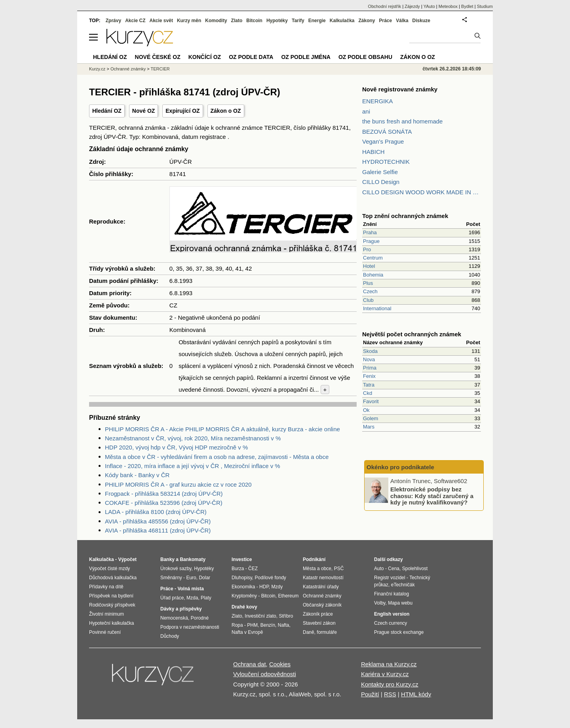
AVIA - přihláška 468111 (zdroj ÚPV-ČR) (158, 530)
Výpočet (127, 559)
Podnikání (314, 559)
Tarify (298, 21)
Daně (309, 632)
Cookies (280, 664)
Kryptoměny (244, 596)
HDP (264, 587)
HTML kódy (416, 694)
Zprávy (113, 21)
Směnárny (171, 578)
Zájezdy (412, 6)
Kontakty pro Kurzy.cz (390, 684)
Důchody (170, 636)
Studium (485, 6)
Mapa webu (400, 603)
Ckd (368, 393)
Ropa (237, 625)
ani (366, 111)
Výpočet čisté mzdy (109, 569)
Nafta (284, 625)
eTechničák (403, 585)
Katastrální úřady (321, 587)
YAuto (429, 6)
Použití (370, 694)
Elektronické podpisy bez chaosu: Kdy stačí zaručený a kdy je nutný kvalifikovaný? (432, 496)
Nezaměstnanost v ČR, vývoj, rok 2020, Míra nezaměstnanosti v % (193, 438)
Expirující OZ (182, 111)
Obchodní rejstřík (385, 6)
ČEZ (253, 569)
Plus (368, 283)
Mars (369, 427)
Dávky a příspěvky (181, 609)
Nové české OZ (158, 57)
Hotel (369, 266)
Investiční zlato (260, 616)
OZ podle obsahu (365, 57)
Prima (370, 368)
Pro (367, 249)
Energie (317, 21)
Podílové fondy (270, 578)
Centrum (373, 258)
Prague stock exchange (399, 632)
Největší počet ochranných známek (412, 334)
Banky (167, 559)
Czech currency (390, 623)
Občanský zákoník (322, 605)
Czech (370, 291)
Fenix (369, 376)
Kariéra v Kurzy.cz (385, 674)
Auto (379, 569)
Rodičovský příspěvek (112, 605)
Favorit (371, 401)
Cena (394, 569)
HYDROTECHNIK (386, 162)
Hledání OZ (107, 111)
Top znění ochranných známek (405, 216)
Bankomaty (193, 559)
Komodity (216, 21)
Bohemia (373, 275)
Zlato (237, 21)
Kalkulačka (342, 21)
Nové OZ (144, 111)
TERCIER (160, 69)
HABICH (373, 152)
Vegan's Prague (383, 141)
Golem (370, 418)
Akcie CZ (135, 21)
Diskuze (421, 21)
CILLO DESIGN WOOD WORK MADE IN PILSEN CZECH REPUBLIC (422, 192)
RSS (390, 694)
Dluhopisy (242, 578)
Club (368, 300)
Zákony (367, 21)
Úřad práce (172, 598)
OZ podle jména (306, 57)
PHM (252, 625)
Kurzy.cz (97, 69)
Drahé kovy (244, 607)
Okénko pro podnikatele (400, 467)
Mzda (192, 598)
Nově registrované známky (400, 89)
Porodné (200, 618)
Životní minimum (106, 614)
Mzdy (277, 587)
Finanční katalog (391, 594)
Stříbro (286, 616)
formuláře (327, 632)
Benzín (268, 625)
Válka (402, 21)
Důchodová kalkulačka (113, 578)
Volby (380, 603)
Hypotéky (277, 21)
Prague (371, 241)
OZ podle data (251, 57)
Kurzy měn (189, 21)
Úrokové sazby (176, 569)
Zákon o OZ (226, 111)
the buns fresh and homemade (402, 121)
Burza (238, 569)
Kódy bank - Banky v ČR (137, 475)
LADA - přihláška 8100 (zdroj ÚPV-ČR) (156, 512)
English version (392, 614)
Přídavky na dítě (106, 587)
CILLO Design (381, 182)
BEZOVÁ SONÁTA (387, 132)
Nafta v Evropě (247, 632)
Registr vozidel (390, 578)
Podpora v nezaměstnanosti (190, 627)
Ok (366, 410)
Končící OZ (205, 57)
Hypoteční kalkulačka (111, 623)
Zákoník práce (318, 614)
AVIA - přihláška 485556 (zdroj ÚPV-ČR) (158, 521)
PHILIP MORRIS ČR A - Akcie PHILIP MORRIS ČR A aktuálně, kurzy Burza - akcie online (222, 429)
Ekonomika (243, 587)
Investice (242, 559)
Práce (386, 21)
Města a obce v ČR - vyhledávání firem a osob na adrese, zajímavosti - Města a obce (217, 457)
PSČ (339, 569)
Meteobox (448, 6)
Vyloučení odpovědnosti (265, 674)
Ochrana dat (250, 664)
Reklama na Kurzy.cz (389, 664)
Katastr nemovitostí (323, 578)
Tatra (369, 385)
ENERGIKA (378, 101)
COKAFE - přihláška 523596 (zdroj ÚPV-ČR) (164, 503)
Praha (370, 232)
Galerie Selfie (380, 172)
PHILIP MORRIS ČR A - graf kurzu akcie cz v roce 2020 (178, 484)
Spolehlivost (415, 569)
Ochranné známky (128, 69)
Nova (369, 359)
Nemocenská (174, 618)
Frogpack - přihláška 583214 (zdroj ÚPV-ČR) (164, 494)
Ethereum (288, 596)
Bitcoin (254, 21)
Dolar (204, 578)
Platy (206, 598)
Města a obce (317, 569)
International (377, 308)
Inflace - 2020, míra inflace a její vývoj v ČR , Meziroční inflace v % (193, 466)
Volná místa (190, 589)
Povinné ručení (105, 632)
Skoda (370, 351)
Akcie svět (161, 21)
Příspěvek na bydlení (111, 596)
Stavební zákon (319, 623)
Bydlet (467, 6)
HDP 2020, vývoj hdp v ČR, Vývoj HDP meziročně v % (176, 447)
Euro (191, 578)
